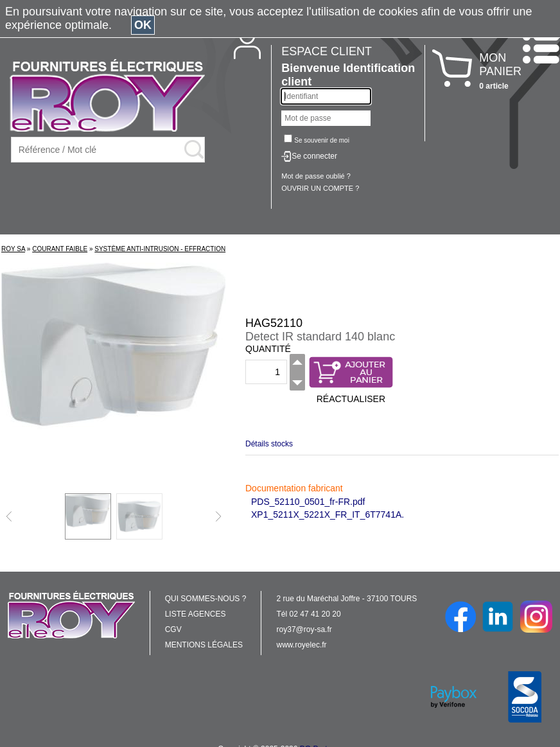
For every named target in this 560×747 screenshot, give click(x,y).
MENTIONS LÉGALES (204, 645)
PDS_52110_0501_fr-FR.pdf (308, 502)
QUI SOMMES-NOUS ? (206, 599)
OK (143, 25)
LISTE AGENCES (196, 614)
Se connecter (314, 156)
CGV (173, 629)
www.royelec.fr (302, 645)
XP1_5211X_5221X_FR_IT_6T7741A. (328, 514)
